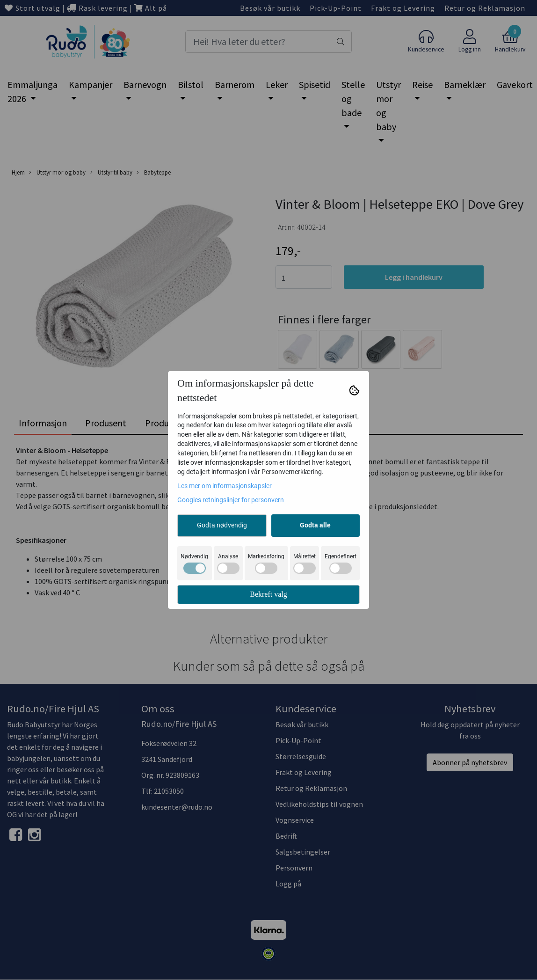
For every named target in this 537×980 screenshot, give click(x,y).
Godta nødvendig (222, 525)
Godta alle (315, 525)
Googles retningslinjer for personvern (231, 500)
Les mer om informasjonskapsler (225, 486)
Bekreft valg (268, 594)
